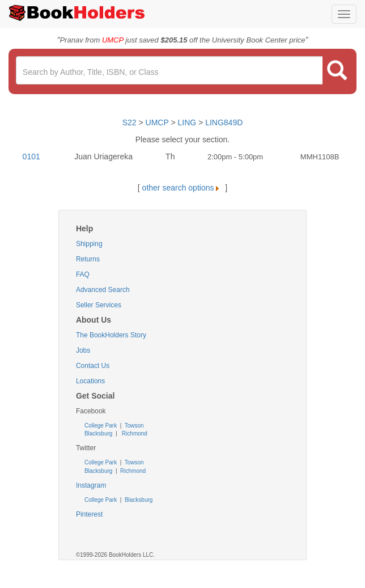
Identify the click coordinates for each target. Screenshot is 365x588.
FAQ (83, 274)
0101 (31, 156)
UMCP (158, 122)
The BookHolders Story (111, 335)
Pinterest (89, 514)
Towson (133, 426)
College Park (101, 426)
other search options (183, 188)
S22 (130, 122)
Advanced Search (103, 290)
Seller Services (99, 305)
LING (187, 122)
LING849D (224, 122)
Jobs (83, 350)
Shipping (89, 244)
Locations (90, 381)
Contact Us (93, 366)
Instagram (91, 485)
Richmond (134, 433)
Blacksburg (98, 433)
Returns (88, 259)
